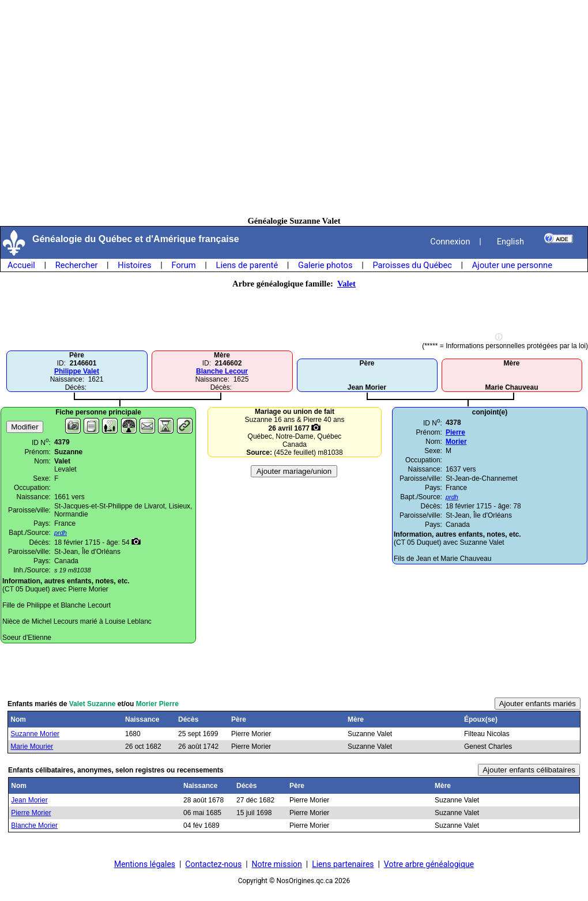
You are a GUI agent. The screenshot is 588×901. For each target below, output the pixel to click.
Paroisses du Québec (412, 265)
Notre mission (277, 864)
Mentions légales (145, 864)
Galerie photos (325, 265)
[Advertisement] (294, 108)
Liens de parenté (247, 265)
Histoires (134, 265)
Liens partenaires (343, 864)
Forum (183, 265)
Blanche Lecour (222, 371)
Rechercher (77, 265)
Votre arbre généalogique (429, 864)
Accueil (21, 265)
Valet (346, 284)
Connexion (450, 242)
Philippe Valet (77, 371)
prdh (452, 497)
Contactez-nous (213, 864)
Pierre (455, 432)
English (510, 242)
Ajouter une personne (512, 265)
